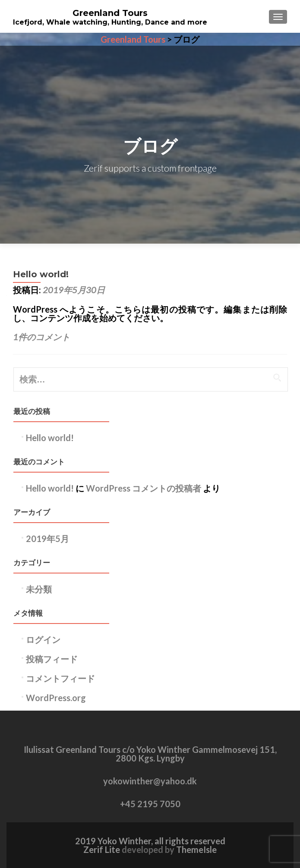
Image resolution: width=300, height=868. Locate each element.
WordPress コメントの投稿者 (144, 488)
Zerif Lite (103, 849)
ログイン (43, 639)
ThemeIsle (196, 849)
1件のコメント (41, 337)
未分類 (39, 589)
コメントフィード (60, 678)
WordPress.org (56, 698)
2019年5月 (47, 539)
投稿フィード (52, 659)
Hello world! (41, 274)
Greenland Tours (110, 13)
